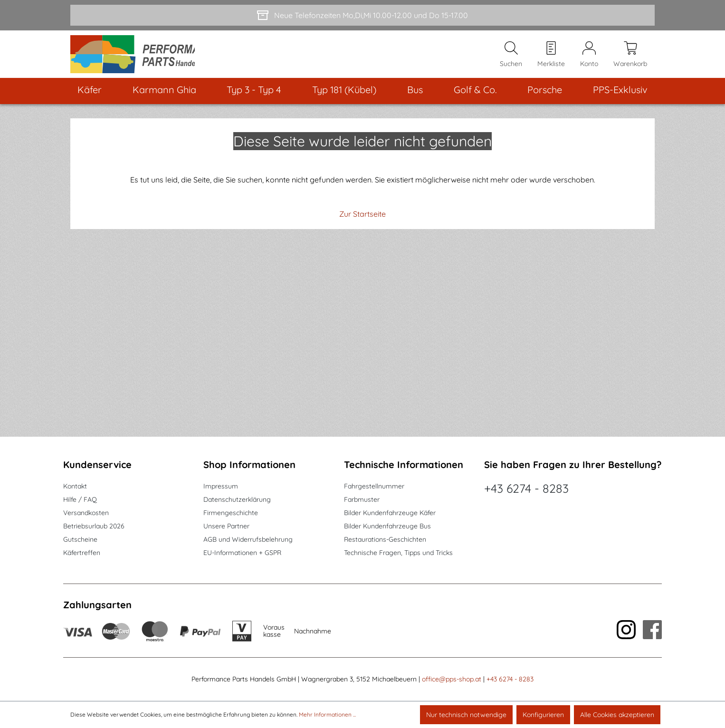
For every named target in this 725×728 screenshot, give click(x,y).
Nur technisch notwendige (466, 715)
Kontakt (75, 486)
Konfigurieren (543, 715)
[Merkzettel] (551, 57)
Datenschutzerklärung (237, 499)
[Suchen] (511, 57)
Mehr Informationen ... (327, 714)
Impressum (221, 486)
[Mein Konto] (589, 57)
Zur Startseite (362, 220)
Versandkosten (86, 513)
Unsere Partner (226, 526)
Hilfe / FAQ (80, 499)
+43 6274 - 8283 (526, 488)
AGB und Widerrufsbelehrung (248, 539)
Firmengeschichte (231, 513)
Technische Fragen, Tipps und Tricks (398, 553)
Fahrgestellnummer (374, 486)
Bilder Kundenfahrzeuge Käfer (390, 513)
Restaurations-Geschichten (385, 539)
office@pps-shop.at (452, 679)
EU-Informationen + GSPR (242, 553)
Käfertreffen (82, 553)
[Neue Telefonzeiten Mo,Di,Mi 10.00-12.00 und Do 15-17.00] (362, 15)
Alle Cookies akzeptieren (617, 715)
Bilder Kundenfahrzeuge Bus (387, 526)
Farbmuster (362, 499)
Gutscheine (80, 539)
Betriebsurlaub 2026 (94, 526)
